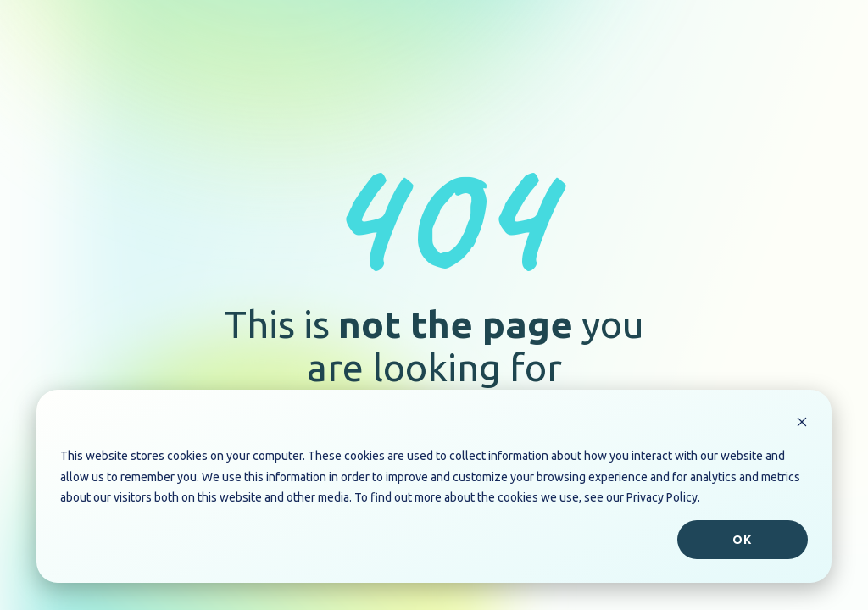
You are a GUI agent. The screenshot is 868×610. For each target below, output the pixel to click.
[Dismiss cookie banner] (802, 424)
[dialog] (434, 486)
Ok (742, 540)
